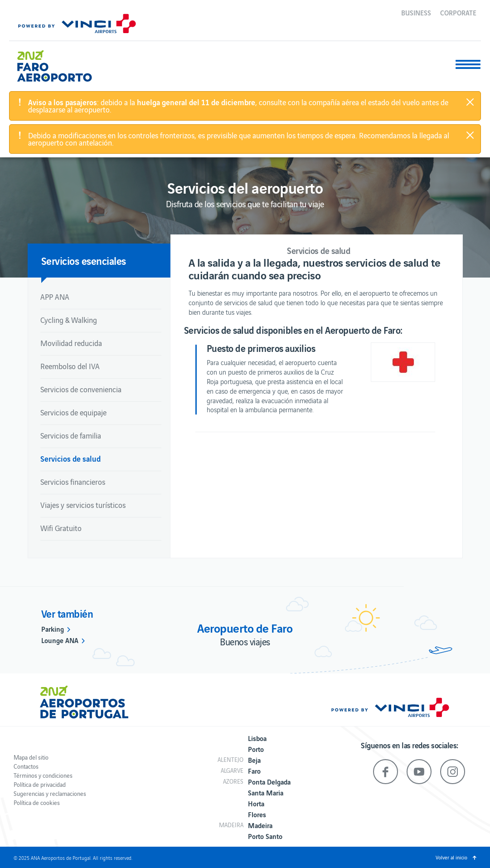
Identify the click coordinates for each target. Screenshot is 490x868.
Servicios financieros (73, 482)
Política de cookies (37, 802)
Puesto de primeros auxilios (261, 348)
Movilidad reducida (71, 343)
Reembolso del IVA (70, 366)
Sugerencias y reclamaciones (50, 793)
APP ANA (55, 297)
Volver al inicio (451, 857)
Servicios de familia (71, 435)
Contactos (26, 766)
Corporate (458, 12)
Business (416, 12)
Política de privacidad (40, 784)
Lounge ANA (60, 640)
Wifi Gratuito (61, 528)
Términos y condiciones (43, 775)
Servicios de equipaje (73, 412)
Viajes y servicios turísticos (83, 505)
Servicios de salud (70, 458)
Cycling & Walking (69, 320)
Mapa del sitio (31, 757)
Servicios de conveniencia (81, 389)
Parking (53, 629)
